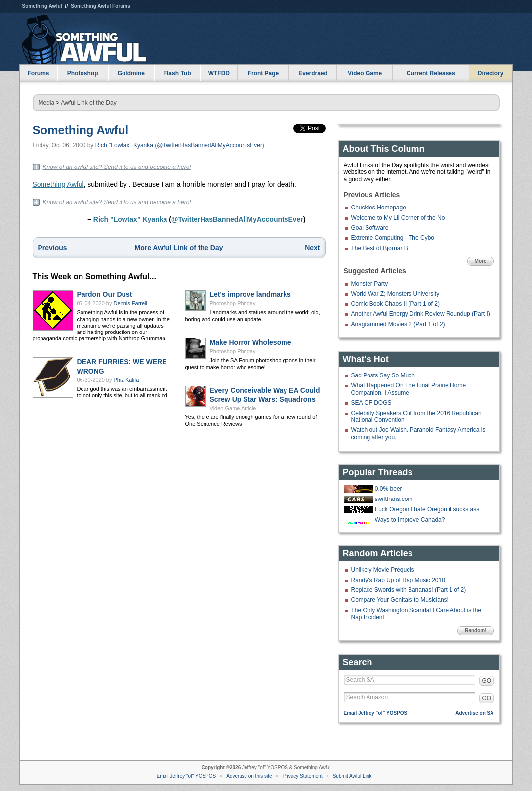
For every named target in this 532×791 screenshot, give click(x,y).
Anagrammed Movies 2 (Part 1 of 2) (398, 324)
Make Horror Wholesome (251, 342)
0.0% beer (389, 489)
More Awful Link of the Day (179, 248)
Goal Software (370, 228)
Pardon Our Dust (105, 294)
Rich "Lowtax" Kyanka (124, 145)
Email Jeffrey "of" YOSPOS (376, 713)
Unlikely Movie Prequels (383, 570)
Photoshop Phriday (233, 303)
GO (487, 681)
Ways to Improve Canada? (410, 520)
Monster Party (370, 284)
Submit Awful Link (352, 776)
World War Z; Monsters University (395, 294)
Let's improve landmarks (250, 294)
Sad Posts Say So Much (383, 375)
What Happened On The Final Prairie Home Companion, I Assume (409, 389)
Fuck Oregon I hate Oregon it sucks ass (427, 509)
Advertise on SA (474, 713)
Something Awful (42, 6)
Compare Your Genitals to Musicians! (400, 600)
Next (312, 248)
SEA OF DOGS (371, 403)
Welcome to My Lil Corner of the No (398, 218)
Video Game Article (233, 408)
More (481, 261)
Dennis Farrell (130, 303)
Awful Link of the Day (89, 103)
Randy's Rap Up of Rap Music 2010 (398, 580)
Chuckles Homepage (379, 208)
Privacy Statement (303, 776)
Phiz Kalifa (126, 380)
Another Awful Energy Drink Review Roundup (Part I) (421, 314)
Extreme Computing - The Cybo (393, 238)
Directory (491, 73)
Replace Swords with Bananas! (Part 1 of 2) (409, 590)
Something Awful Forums (101, 6)
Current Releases (431, 73)
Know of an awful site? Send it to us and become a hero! (117, 167)
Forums (38, 73)
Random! (475, 631)
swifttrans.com (394, 499)
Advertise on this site (249, 776)
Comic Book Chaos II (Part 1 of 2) (395, 304)
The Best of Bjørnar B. (381, 248)
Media (47, 103)
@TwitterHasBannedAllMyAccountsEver (209, 145)
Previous (53, 248)
